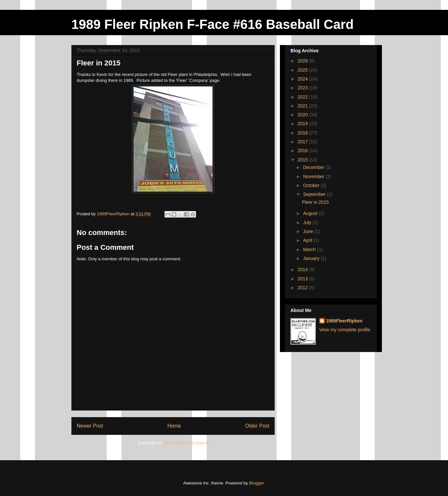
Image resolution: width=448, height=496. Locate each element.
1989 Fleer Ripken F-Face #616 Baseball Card (212, 24)
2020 (303, 115)
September (315, 194)
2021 (303, 106)
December (314, 167)
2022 (303, 97)
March (310, 249)
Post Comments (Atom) (186, 443)
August (311, 213)
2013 (303, 279)
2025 (303, 70)
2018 (303, 133)
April (308, 240)
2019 (303, 124)
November (314, 177)
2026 (303, 61)
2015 (303, 160)
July (308, 223)
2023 (303, 88)
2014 (303, 270)
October (312, 185)
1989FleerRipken (344, 321)
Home (174, 426)
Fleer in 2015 (315, 202)
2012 (303, 288)
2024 (303, 79)
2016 (303, 151)
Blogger (256, 483)
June (309, 231)
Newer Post (90, 426)
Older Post (257, 426)
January (312, 258)
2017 (303, 142)
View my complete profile (345, 330)
